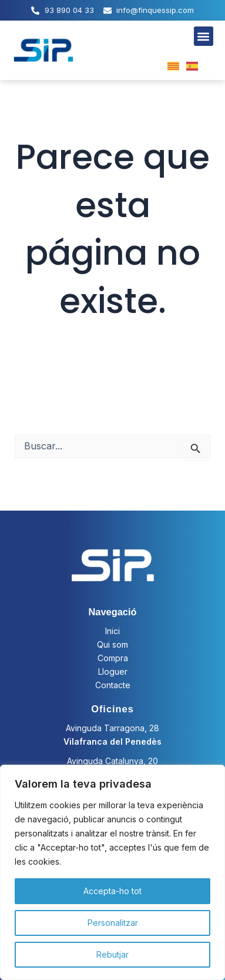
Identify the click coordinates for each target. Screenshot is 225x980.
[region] (113, 872)
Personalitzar (113, 923)
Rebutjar (113, 954)
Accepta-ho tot (113, 891)
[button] (204, 36)
